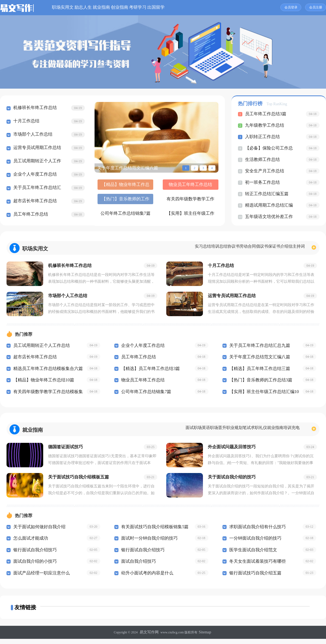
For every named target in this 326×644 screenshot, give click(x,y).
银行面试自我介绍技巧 (34, 555)
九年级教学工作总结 (263, 125)
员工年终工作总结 (30, 215)
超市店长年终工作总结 (34, 202)
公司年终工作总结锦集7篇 (156, 201)
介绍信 (278, 248)
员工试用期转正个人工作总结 (40, 348)
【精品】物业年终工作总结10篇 (114, 186)
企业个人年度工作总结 (34, 175)
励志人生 (105, 7)
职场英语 (167, 432)
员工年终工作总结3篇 (264, 114)
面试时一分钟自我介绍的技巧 (148, 544)
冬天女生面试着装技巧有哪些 (256, 567)
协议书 (204, 248)
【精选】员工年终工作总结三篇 (258, 371)
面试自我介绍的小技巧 (34, 567)
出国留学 (217, 7)
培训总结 (184, 248)
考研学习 (189, 7)
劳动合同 (223, 248)
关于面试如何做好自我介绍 (38, 532)
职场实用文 (75, 7)
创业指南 (161, 7)
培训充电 (289, 432)
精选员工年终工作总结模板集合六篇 (46, 371)
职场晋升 (188, 432)
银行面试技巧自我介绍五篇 (254, 578)
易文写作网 (150, 638)
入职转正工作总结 (261, 137)
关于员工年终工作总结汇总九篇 (258, 348)
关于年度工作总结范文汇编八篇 (258, 360)
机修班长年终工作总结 (34, 108)
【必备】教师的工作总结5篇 (156, 216)
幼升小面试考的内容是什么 (146, 578)
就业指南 (133, 7)
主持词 (296, 248)
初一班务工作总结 (261, 182)
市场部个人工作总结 (32, 135)
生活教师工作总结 (261, 160)
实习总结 (162, 248)
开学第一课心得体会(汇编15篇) (199, 216)
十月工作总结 (26, 122)
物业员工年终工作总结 (156, 186)
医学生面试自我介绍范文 (252, 555)
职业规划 (210, 432)
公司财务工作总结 (114, 214)
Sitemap (204, 638)
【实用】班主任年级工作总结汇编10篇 (199, 201)
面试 (149, 432)
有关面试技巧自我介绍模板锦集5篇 (153, 532)
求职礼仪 (245, 432)
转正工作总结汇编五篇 (265, 194)
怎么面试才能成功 (30, 544)
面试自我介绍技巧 (137, 567)
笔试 (228, 432)
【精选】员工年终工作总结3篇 (149, 371)
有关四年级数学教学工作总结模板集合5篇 (114, 201)
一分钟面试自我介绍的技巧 (254, 544)
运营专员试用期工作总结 (36, 148)
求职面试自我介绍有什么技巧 (256, 532)
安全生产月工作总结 (263, 171)
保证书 (261, 248)
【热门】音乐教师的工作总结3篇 (199, 186)
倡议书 (243, 248)
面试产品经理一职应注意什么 (40, 578)
